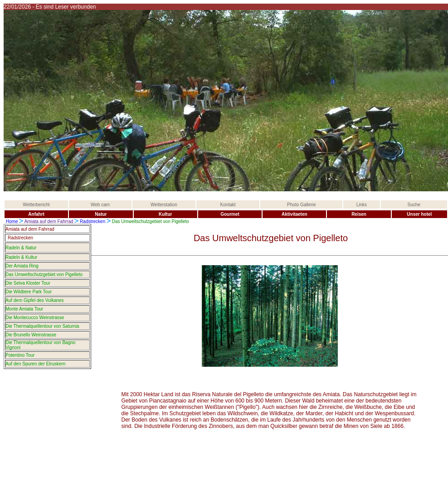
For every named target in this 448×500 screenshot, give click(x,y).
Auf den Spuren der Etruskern (35, 364)
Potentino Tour (20, 355)
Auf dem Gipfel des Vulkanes (35, 300)
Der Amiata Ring (22, 266)
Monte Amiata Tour (24, 309)
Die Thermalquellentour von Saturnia (42, 326)
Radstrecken (93, 221)
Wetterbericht (36, 205)
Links (362, 205)
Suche (414, 205)
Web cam (100, 205)
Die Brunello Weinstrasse (31, 335)
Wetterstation (164, 205)
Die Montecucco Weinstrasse (35, 318)
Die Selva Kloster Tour (28, 283)
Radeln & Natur (21, 248)
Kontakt (228, 205)
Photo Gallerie (301, 205)
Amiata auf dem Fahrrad (50, 221)
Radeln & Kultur (21, 257)
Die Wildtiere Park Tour (29, 292)
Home (12, 221)
